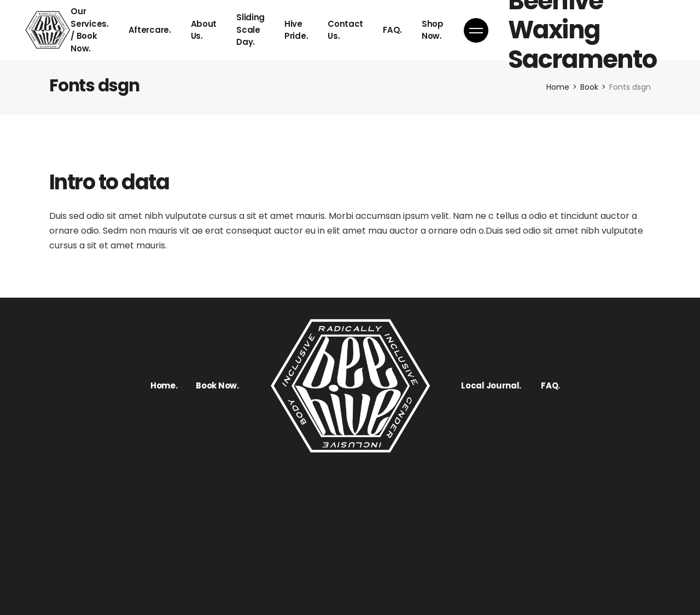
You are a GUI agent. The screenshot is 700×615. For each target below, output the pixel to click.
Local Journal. (491, 385)
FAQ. (550, 385)
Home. (164, 385)
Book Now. (217, 385)
